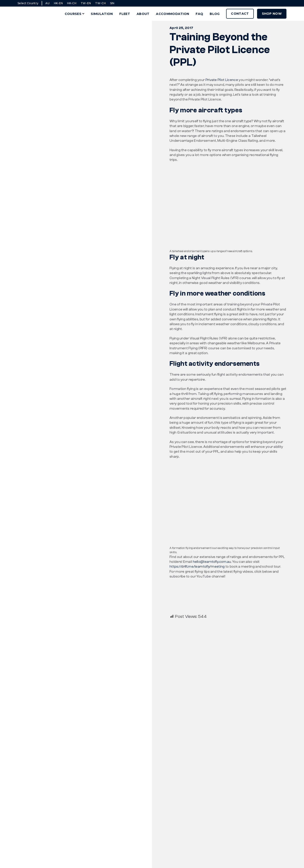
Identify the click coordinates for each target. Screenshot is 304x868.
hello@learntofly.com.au (212, 562)
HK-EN (58, 3)
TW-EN (86, 3)
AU (47, 3)
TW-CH (100, 3)
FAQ (199, 14)
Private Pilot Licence (222, 80)
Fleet (125, 14)
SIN (112, 3)
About (143, 14)
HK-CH (72, 3)
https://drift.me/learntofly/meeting (197, 567)
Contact (240, 14)
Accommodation (173, 14)
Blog (215, 14)
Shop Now (272, 14)
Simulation (102, 14)
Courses (73, 14)
